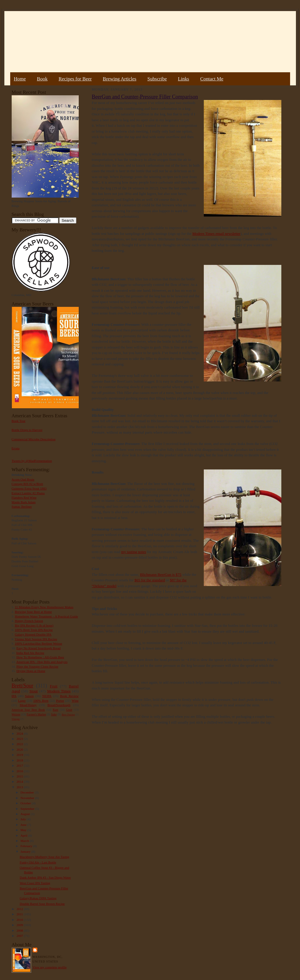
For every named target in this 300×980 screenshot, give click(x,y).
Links (183, 79)
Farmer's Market (36, 714)
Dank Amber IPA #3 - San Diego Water (45, 877)
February (27, 846)
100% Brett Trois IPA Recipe (34, 630)
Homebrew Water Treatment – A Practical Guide (47, 616)
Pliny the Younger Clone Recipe (37, 666)
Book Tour (19, 421)
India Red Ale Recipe (30, 653)
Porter (60, 701)
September (28, 809)
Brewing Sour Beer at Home (33, 612)
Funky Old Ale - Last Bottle (38, 862)
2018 (20, 760)
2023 (20, 739)
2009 (20, 925)
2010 (20, 920)
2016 (20, 771)
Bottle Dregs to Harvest (27, 430)
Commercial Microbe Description (34, 439)
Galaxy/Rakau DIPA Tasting (38, 898)
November (28, 798)
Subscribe (157, 79)
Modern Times (59, 691)
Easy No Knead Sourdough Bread (38, 648)
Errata (16, 448)
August (26, 814)
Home (20, 79)
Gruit (69, 710)
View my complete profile (50, 967)
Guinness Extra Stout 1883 (29, 488)
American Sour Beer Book (28, 710)
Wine (75, 701)
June (24, 825)
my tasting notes (134, 552)
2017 (20, 766)
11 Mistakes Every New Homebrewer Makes (44, 607)
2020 (20, 749)
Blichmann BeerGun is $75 (161, 575)
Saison (29, 696)
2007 (20, 936)
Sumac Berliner (22, 506)
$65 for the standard (150, 580)
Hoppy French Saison (29, 621)
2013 (20, 787)
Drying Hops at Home (31, 671)
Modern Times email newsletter (216, 234)
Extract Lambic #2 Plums (28, 493)
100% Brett (41, 701)
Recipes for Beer (75, 79)
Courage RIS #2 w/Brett (27, 484)
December (28, 792)
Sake (54, 714)
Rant (56, 710)
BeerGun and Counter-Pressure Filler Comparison (145, 97)
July (23, 819)
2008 (20, 930)
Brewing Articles (120, 79)
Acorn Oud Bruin (23, 479)
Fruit (54, 686)
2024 (20, 733)
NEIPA (47, 696)
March (25, 841)
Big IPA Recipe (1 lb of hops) (34, 625)
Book (42, 79)
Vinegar (16, 719)
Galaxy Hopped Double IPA (33, 634)
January (26, 851)
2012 (20, 909)
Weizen (16, 714)
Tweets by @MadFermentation (32, 461)
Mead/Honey (28, 705)
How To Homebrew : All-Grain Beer (40, 657)
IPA (14, 696)
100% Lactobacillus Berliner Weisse (38, 643)
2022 (20, 744)
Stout (34, 691)
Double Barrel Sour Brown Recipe (42, 904)
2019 (20, 755)
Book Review (69, 696)
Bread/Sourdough (59, 705)
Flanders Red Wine (24, 497)
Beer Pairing (68, 715)
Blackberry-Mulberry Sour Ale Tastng (44, 857)
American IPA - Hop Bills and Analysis (42, 662)
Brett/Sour (22, 686)
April (24, 835)
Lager (22, 701)
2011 (20, 914)
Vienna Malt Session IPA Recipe (36, 639)
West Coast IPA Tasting (35, 883)
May (24, 830)
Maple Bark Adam (24, 502)
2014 (20, 782)
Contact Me (212, 79)
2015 (20, 776)
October (26, 803)
